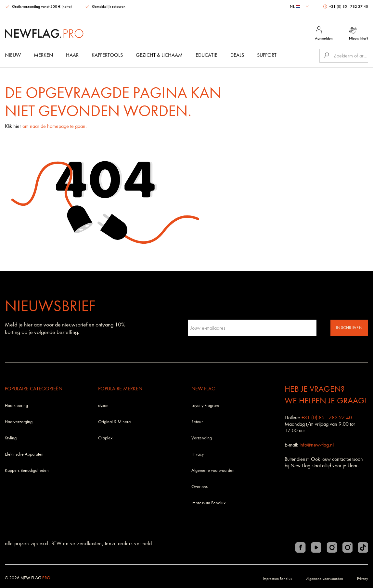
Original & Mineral (115, 422)
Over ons (199, 487)
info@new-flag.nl (317, 445)
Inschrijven (349, 328)
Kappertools (107, 55)
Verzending (202, 438)
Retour (197, 422)
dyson (103, 405)
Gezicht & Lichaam (159, 55)
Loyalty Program (205, 405)
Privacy (198, 454)
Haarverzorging (19, 422)
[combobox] (300, 6)
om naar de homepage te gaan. (55, 126)
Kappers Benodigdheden (27, 470)
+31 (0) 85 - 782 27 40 (346, 6)
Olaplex (105, 438)
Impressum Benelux (208, 503)
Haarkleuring (16, 405)
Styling (11, 438)
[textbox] (300, 6)
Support (267, 55)
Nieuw (13, 55)
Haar (72, 55)
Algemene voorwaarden (213, 470)
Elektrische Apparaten (24, 454)
